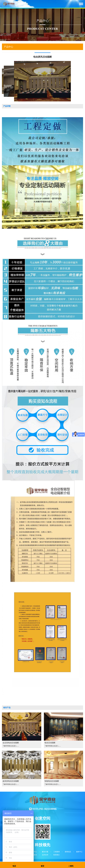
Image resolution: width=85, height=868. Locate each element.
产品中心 (34, 852)
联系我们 (57, 855)
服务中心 (79, 852)
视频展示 (34, 855)
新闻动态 (68, 852)
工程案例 (57, 852)
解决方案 (45, 852)
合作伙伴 (45, 855)
